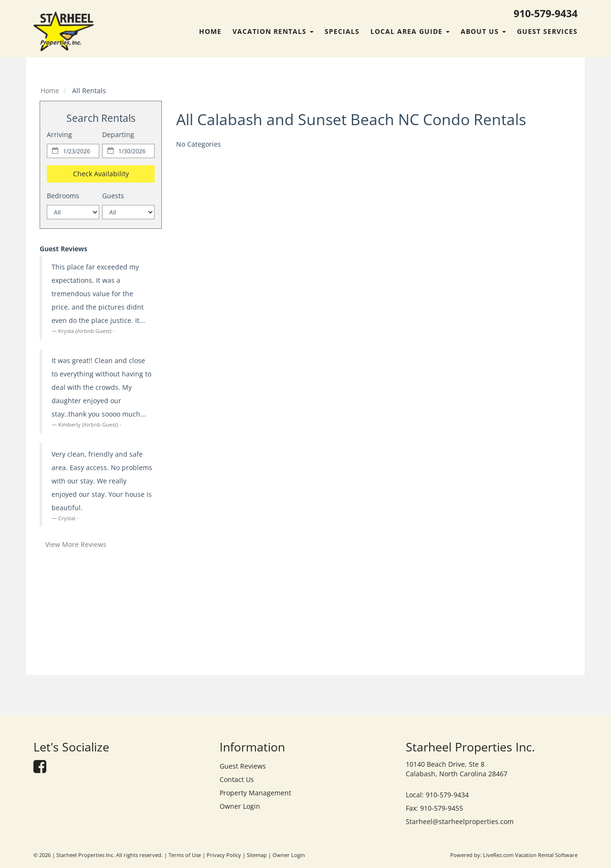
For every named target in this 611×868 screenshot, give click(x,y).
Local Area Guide (410, 31)
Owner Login (240, 806)
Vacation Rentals (273, 31)
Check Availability (101, 174)
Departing (118, 134)
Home (210, 31)
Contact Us (237, 779)
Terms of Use (185, 855)
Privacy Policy (224, 855)
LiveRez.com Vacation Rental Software (530, 855)
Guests (113, 196)
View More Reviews (76, 544)
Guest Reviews (243, 766)
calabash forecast (101, 657)
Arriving (59, 134)
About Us (483, 31)
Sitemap (257, 855)
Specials (342, 31)
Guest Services (547, 31)
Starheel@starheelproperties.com (460, 821)
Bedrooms (63, 196)
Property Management (255, 793)
